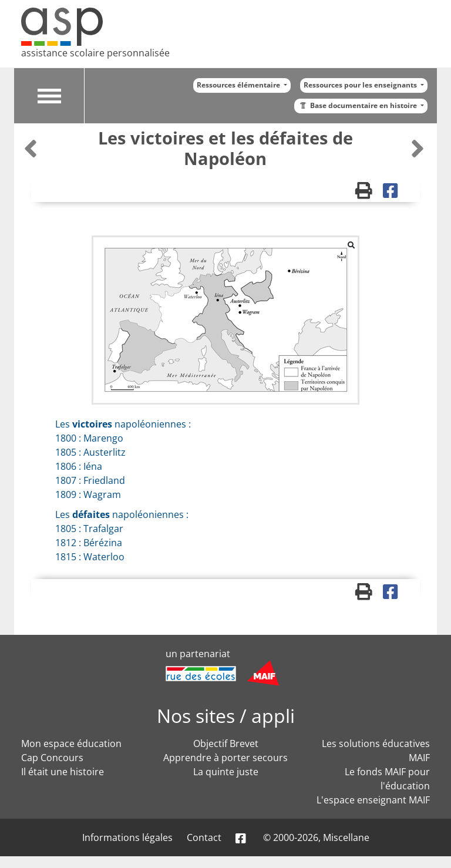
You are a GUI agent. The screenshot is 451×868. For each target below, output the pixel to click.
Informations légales (127, 837)
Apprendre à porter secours (225, 758)
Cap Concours (52, 758)
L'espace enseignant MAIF (373, 800)
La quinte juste (226, 772)
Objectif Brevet (226, 743)
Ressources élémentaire (239, 85)
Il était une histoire (63, 772)
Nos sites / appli (226, 716)
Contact (204, 837)
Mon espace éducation (71, 743)
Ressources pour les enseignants (361, 85)
